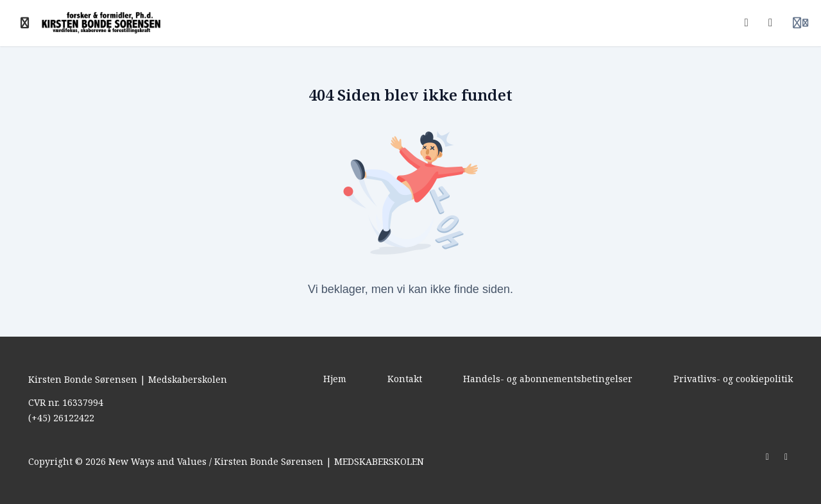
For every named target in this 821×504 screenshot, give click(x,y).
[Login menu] (800, 23)
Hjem (335, 379)
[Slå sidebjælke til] (25, 23)
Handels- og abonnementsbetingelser (548, 379)
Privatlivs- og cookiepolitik (733, 379)
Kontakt (405, 379)
